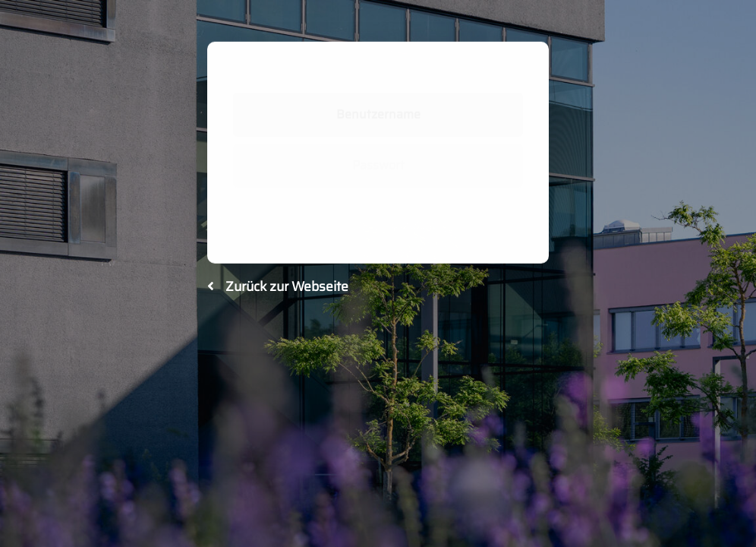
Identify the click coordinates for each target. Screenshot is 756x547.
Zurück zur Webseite (278, 286)
